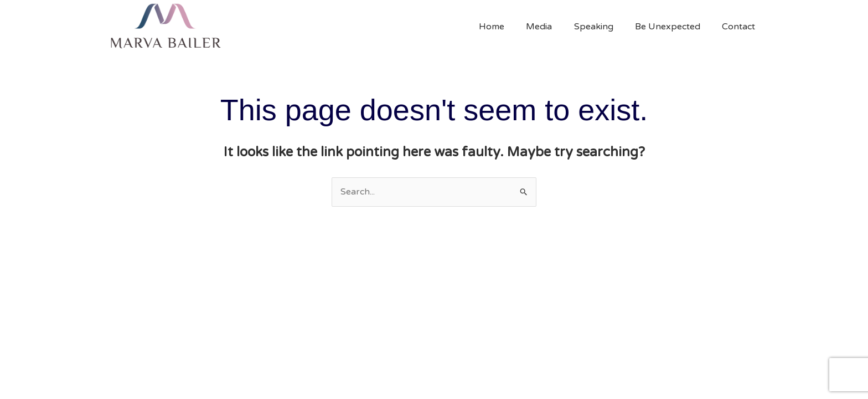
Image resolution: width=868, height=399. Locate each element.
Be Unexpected (674, 27)
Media (553, 27)
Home (510, 27)
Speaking (604, 27)
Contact (741, 27)
